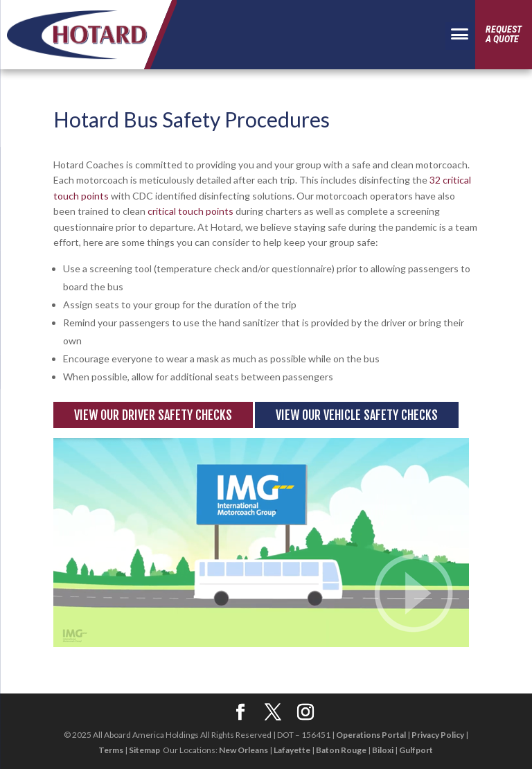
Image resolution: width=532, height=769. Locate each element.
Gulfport (416, 750)
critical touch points (190, 211)
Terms (111, 750)
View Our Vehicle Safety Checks (357, 415)
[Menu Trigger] (459, 36)
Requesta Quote (504, 34)
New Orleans (243, 750)
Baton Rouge (341, 750)
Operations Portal (371, 735)
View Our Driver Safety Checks (153, 415)
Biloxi (383, 750)
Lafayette (292, 750)
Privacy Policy (438, 735)
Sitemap (144, 750)
